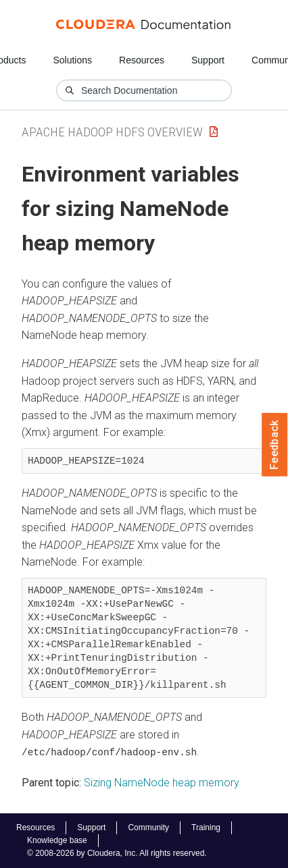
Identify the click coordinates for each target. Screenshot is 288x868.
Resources (142, 60)
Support (208, 60)
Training (206, 827)
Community (148, 827)
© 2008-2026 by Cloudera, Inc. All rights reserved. (117, 853)
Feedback (275, 445)
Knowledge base (57, 840)
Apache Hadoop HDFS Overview (112, 132)
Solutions (72, 60)
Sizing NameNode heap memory (162, 783)
